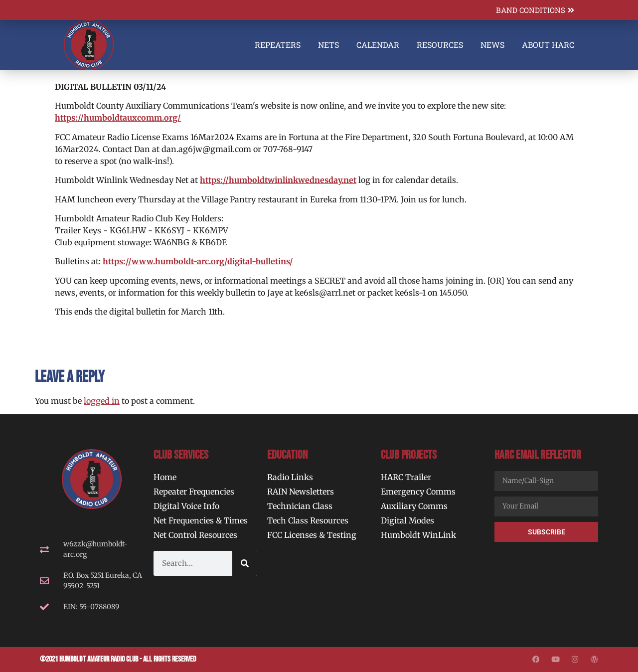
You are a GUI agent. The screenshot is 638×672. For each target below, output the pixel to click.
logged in (102, 401)
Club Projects (409, 455)
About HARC (548, 45)
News (492, 45)
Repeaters (278, 45)
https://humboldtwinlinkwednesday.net (278, 180)
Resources (440, 45)
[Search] (245, 563)
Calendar (378, 45)
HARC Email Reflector (538, 455)
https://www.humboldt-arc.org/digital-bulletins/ (198, 261)
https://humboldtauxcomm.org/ (118, 118)
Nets (328, 45)
